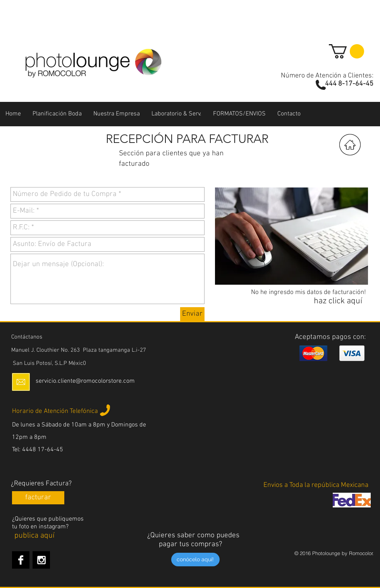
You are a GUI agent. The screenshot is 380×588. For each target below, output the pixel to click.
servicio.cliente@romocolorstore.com (85, 381)
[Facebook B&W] (21, 560)
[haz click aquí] (338, 301)
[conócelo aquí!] (195, 560)
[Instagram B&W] (41, 560)
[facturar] (38, 498)
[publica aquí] (35, 536)
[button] (346, 51)
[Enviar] (192, 314)
